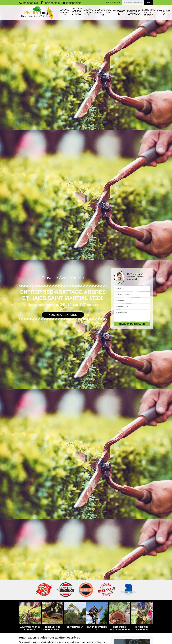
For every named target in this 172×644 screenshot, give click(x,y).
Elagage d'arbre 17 (64, 12)
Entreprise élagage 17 (134, 12)
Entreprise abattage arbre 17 (149, 12)
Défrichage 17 (164, 12)
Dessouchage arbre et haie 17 (103, 12)
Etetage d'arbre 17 (88, 12)
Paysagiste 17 (119, 12)
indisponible (28, 3)
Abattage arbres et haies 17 (77, 12)
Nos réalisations (63, 315)
